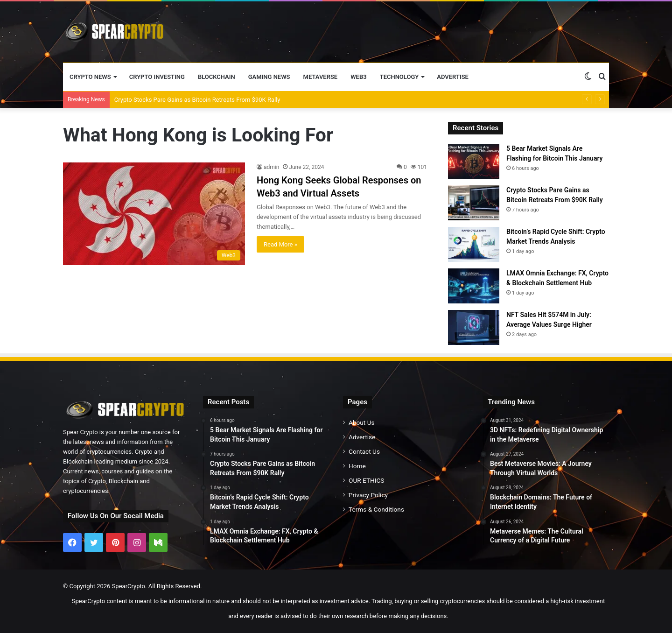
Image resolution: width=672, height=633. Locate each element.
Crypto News (90, 77)
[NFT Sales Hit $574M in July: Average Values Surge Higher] (474, 327)
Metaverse (321, 77)
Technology (399, 77)
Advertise (453, 77)
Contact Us (364, 451)
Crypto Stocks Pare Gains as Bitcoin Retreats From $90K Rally (197, 100)
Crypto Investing (157, 77)
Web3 (358, 77)
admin (271, 167)
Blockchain (217, 77)
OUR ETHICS (366, 480)
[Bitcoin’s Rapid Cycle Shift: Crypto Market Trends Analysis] (474, 244)
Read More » (280, 244)
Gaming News (269, 77)
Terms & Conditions (376, 509)
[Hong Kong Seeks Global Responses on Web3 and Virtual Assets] (154, 214)
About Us (362, 422)
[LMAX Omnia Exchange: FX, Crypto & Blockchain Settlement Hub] (474, 286)
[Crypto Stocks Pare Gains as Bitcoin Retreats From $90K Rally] (474, 203)
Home (357, 466)
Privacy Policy (368, 495)
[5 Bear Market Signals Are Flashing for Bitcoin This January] (474, 161)
